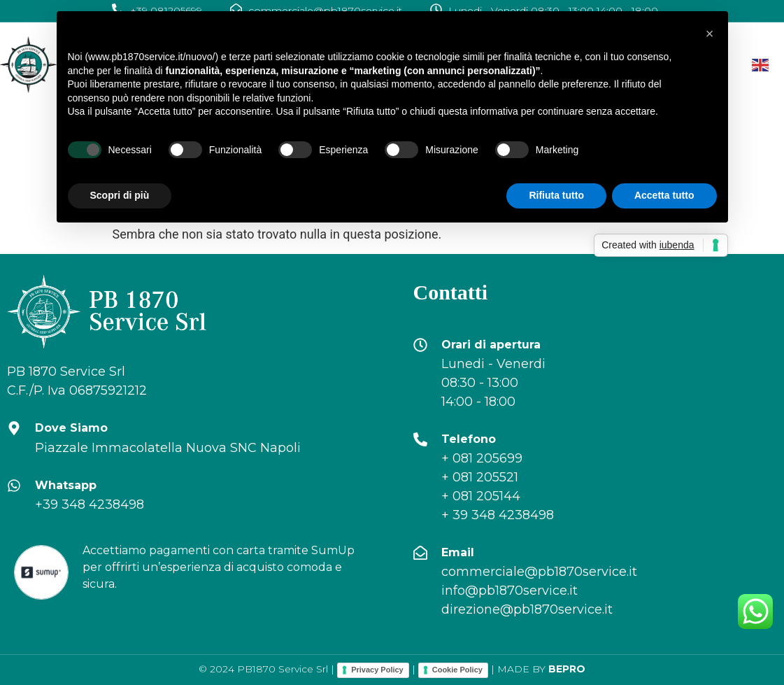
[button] (710, 34)
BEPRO (567, 669)
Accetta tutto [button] (664, 195)
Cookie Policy (457, 670)
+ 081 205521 (480, 477)
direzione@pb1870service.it (527, 609)
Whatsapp (66, 485)
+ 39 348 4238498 (498, 515)
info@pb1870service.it (509, 591)
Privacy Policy (377, 670)
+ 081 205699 (482, 458)
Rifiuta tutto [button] (556, 195)
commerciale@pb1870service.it (539, 572)
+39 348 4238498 (90, 504)
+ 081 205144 (481, 496)
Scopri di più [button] (120, 195)
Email (458, 552)
